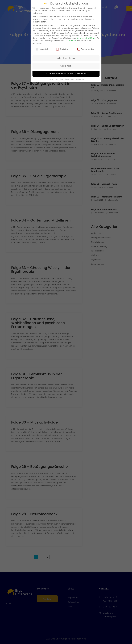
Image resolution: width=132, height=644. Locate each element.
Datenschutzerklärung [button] (67, 79)
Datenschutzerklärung (86, 38)
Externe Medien (86, 49)
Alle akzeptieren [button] (66, 58)
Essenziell (42, 49)
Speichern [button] (66, 66)
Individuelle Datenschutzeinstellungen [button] (66, 73)
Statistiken (63, 49)
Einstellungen (70, 41)
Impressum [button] (80, 79)
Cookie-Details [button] (53, 79)
